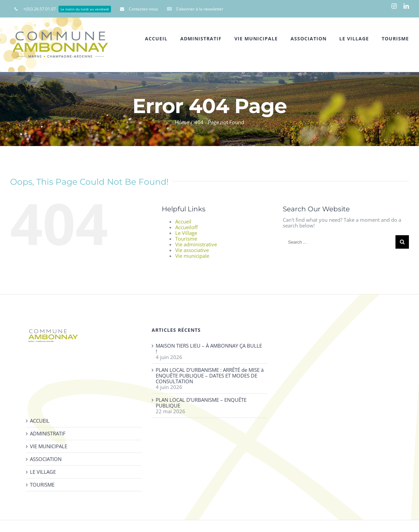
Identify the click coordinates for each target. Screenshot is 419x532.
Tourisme (186, 239)
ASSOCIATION (46, 459)
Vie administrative (196, 244)
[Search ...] (339, 242)
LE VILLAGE (43, 472)
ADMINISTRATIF (48, 434)
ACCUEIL (40, 421)
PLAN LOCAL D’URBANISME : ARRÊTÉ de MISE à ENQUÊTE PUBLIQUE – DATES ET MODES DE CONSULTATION (210, 376)
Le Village (186, 233)
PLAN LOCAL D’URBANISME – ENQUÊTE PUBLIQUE (201, 403)
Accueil (183, 221)
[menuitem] (63, 9)
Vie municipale (192, 256)
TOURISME (42, 485)
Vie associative (192, 250)
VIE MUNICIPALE (49, 446)
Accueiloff (186, 227)
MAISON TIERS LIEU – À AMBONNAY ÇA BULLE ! (209, 349)
